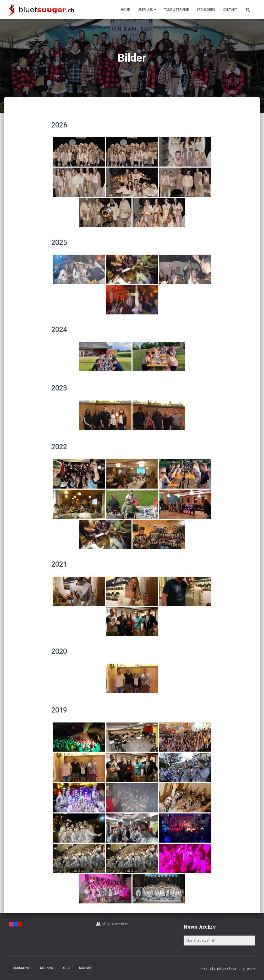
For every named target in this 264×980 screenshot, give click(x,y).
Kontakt (230, 10)
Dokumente (22, 968)
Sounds (46, 968)
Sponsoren (206, 10)
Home (125, 10)
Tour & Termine (176, 10)
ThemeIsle (247, 968)
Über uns (147, 10)
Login (66, 968)
